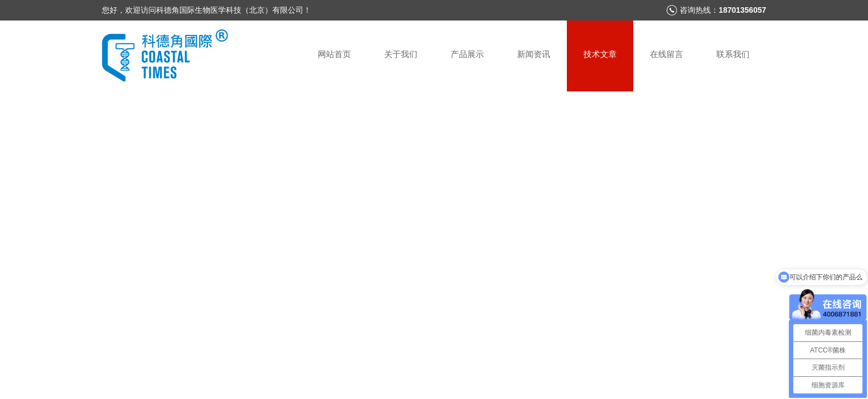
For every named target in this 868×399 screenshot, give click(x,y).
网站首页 (334, 54)
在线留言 (666, 54)
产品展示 (467, 54)
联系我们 (733, 54)
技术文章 (600, 54)
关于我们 (401, 54)
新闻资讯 (534, 54)
